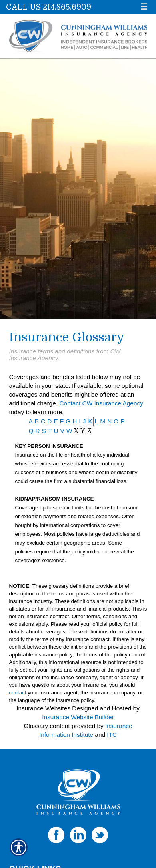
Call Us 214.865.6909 (49, 7)
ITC (112, 735)
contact (18, 693)
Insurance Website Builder (78, 717)
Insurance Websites (43, 708)
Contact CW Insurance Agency (101, 403)
